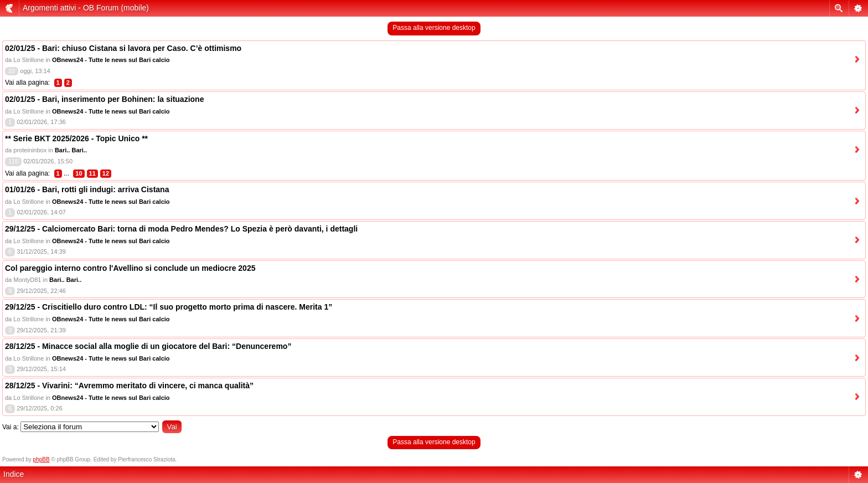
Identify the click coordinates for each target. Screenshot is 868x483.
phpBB (42, 459)
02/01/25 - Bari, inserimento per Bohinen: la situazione (104, 99)
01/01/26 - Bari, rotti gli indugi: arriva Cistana (87, 189)
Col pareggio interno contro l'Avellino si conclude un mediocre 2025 (130, 268)
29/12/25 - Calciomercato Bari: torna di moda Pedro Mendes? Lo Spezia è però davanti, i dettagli (181, 229)
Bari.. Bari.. (71, 150)
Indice (14, 474)
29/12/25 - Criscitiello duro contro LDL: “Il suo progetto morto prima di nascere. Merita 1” (169, 307)
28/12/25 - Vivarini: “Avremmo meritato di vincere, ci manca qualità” (129, 386)
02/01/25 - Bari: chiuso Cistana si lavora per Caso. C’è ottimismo (123, 48)
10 (79, 173)
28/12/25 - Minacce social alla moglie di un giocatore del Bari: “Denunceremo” (148, 346)
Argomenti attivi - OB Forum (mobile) (86, 8)
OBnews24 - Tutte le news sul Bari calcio (111, 60)
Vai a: (11, 427)
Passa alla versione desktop (434, 28)
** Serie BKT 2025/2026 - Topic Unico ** (76, 138)
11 (92, 173)
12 (106, 173)
